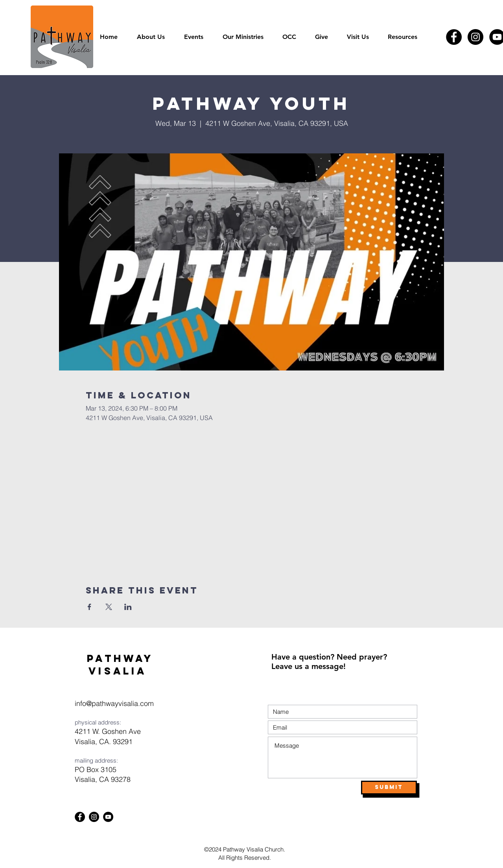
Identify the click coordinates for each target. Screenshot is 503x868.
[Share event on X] (109, 607)
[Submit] (389, 788)
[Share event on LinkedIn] (128, 607)
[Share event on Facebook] (89, 607)
